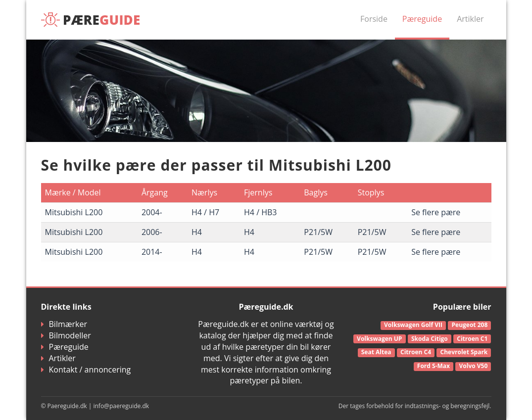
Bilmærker (64, 324)
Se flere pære (436, 212)
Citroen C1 (472, 339)
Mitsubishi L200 (74, 212)
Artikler (470, 19)
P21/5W (318, 232)
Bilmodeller (66, 335)
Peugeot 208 (470, 325)
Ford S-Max (434, 366)
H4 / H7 (205, 212)
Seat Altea (376, 352)
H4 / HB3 (260, 212)
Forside (374, 19)
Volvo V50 (474, 366)
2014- (152, 252)
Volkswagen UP (379, 339)
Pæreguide (422, 19)
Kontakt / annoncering (86, 370)
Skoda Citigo (430, 339)
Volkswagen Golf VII (413, 325)
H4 (197, 232)
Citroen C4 (416, 352)
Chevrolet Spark (464, 352)
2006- (152, 232)
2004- (152, 212)
